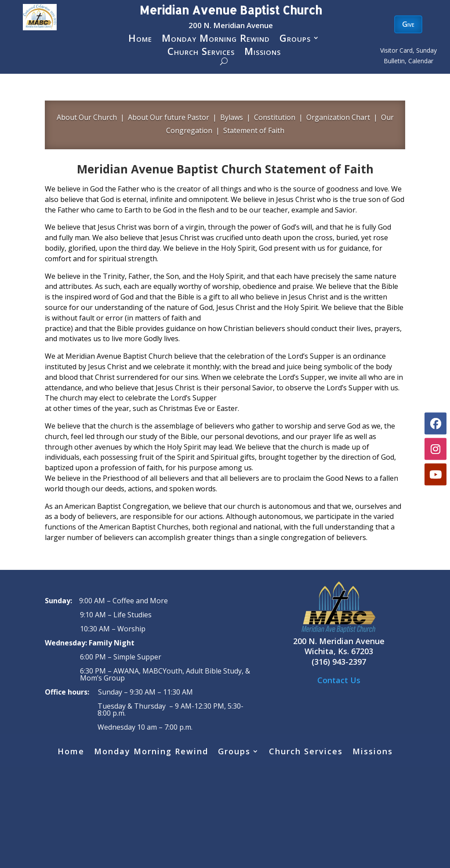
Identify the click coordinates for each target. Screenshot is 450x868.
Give (408, 24)
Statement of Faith (254, 130)
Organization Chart (338, 117)
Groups (295, 40)
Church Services (201, 53)
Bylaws (232, 117)
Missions (263, 53)
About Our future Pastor (169, 117)
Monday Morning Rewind (216, 40)
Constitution (274, 117)
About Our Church (87, 117)
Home (140, 40)
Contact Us (339, 680)
